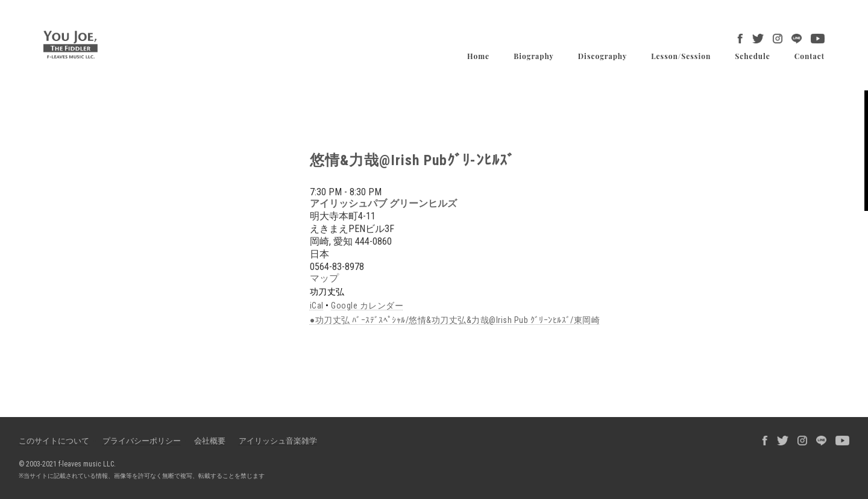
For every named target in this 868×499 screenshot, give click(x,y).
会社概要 (210, 441)
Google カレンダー (367, 306)
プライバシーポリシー (142, 441)
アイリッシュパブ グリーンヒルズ (383, 203)
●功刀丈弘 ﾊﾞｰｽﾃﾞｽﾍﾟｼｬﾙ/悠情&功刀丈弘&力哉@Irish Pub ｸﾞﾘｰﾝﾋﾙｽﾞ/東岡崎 (455, 320)
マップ (324, 278)
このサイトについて (54, 441)
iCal (317, 306)
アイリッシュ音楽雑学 (278, 441)
